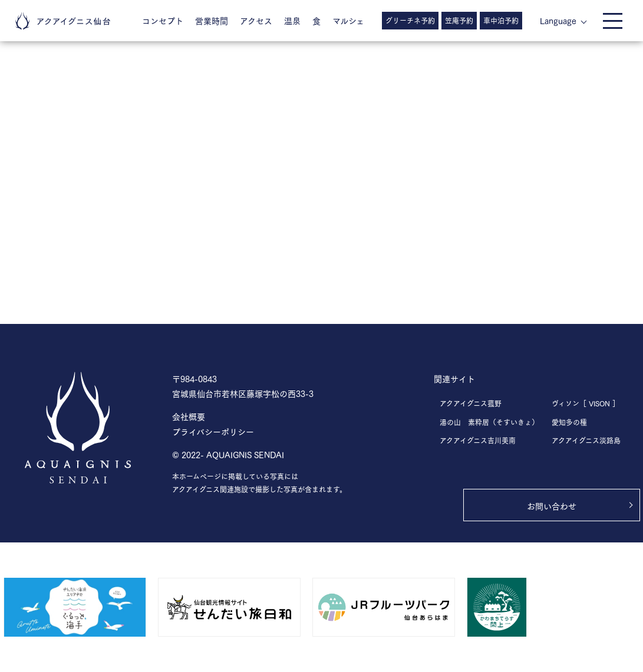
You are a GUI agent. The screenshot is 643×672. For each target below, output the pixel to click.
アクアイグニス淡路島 (586, 440)
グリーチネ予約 (410, 20)
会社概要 (189, 416)
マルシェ (348, 20)
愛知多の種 (569, 422)
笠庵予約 (459, 20)
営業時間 (212, 20)
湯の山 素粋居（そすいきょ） (489, 422)
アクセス (256, 20)
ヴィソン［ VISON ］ (586, 403)
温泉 (292, 20)
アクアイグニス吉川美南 (478, 440)
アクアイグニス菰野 (471, 403)
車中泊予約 (501, 20)
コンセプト (163, 20)
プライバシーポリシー (213, 431)
